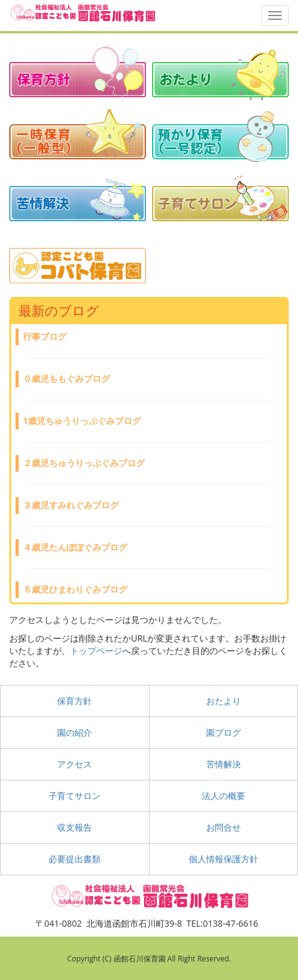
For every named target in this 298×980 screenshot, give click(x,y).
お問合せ (223, 827)
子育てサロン (74, 796)
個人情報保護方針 (223, 859)
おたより (223, 701)
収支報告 (74, 827)
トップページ (96, 651)
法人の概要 (223, 796)
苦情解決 (223, 764)
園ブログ (223, 732)
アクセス (74, 764)
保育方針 (74, 701)
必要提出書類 (74, 859)
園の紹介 (74, 732)
